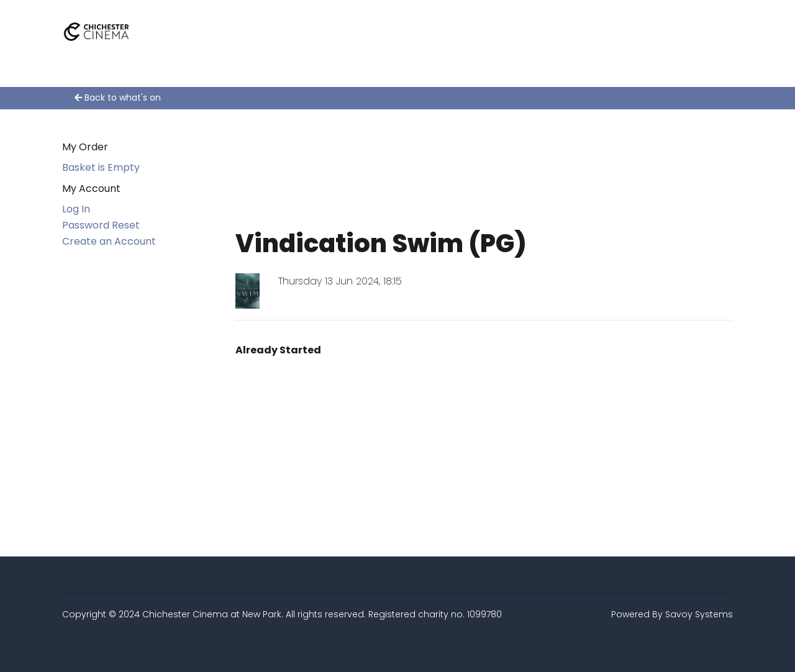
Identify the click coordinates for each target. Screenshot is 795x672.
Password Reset (101, 225)
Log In (76, 209)
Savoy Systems (699, 614)
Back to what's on (118, 98)
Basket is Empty (101, 167)
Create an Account (109, 241)
